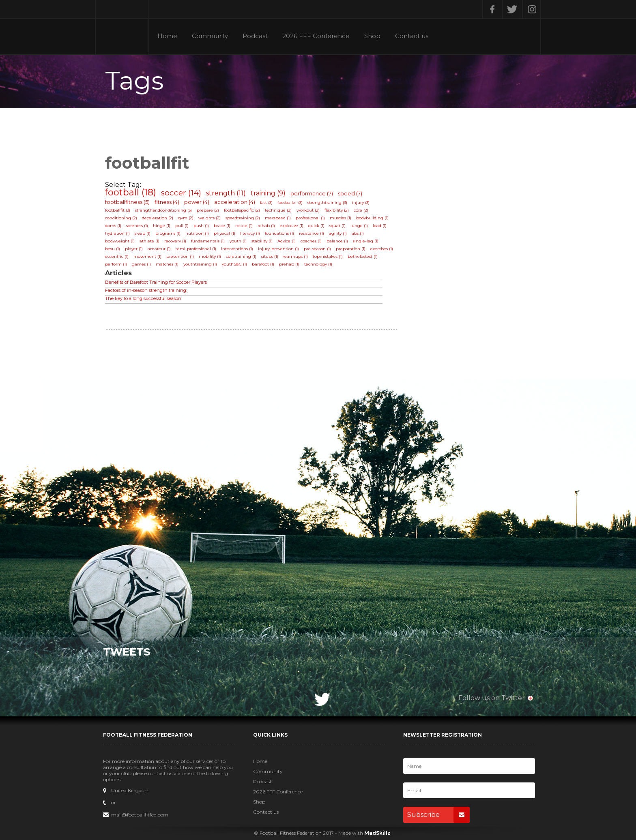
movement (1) (147, 256)
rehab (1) (266, 226)
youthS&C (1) (234, 264)
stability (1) (262, 241)
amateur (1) (159, 249)
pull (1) (182, 226)
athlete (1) (149, 241)
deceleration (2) (158, 218)
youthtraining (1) (200, 264)
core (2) (361, 210)
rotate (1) (244, 226)
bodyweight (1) (120, 241)
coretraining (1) (241, 256)
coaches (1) (311, 241)
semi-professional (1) (196, 249)
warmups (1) (295, 256)
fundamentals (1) (208, 241)
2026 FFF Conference (316, 36)
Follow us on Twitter (492, 698)
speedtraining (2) (243, 218)
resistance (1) (312, 233)
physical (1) (225, 233)
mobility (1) (210, 256)
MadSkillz (377, 833)
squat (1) (337, 226)
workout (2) (308, 210)
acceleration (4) (235, 202)
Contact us (412, 36)
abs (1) (358, 233)
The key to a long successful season (143, 298)
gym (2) (186, 218)
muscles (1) (341, 218)
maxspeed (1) (278, 218)
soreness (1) (137, 226)
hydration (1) (117, 233)
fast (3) (266, 202)
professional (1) (310, 218)
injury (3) (361, 202)
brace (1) (222, 226)
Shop (372, 36)
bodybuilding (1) (372, 218)
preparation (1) (351, 249)
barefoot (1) (263, 264)
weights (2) (209, 218)
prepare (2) (208, 210)
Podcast (255, 36)
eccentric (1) (117, 256)
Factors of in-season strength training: (146, 290)
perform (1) (116, 264)
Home (167, 36)
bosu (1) (113, 249)
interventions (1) (237, 249)
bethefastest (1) (363, 256)
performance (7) (312, 193)
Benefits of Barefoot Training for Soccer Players (156, 282)
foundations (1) (279, 233)
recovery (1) (175, 241)
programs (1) (168, 233)
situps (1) (270, 256)
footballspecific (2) (242, 210)
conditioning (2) (121, 218)
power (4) (197, 202)
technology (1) (318, 264)
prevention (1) (180, 256)
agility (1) (338, 233)
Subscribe (438, 815)
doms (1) (113, 226)
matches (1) (167, 264)
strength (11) (226, 193)
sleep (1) (143, 233)
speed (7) (350, 193)
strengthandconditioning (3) (163, 210)
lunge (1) (359, 226)
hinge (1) (162, 226)
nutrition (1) (197, 233)
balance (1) (337, 241)
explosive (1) (292, 226)
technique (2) (278, 210)
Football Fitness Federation (122, 27)
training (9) (268, 193)
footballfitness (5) (127, 202)
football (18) (131, 192)
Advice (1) (287, 241)
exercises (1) (382, 249)
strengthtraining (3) (327, 202)
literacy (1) (250, 233)
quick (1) (316, 226)
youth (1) (238, 241)
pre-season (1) (317, 249)
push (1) (201, 226)
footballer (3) (290, 202)
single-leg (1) (366, 241)
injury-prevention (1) (278, 249)
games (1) (141, 264)
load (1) (380, 226)
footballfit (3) (118, 210)
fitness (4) (167, 202)
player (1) (134, 249)
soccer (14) (181, 193)
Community (210, 36)
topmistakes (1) (328, 256)
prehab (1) (289, 264)
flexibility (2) (337, 210)
